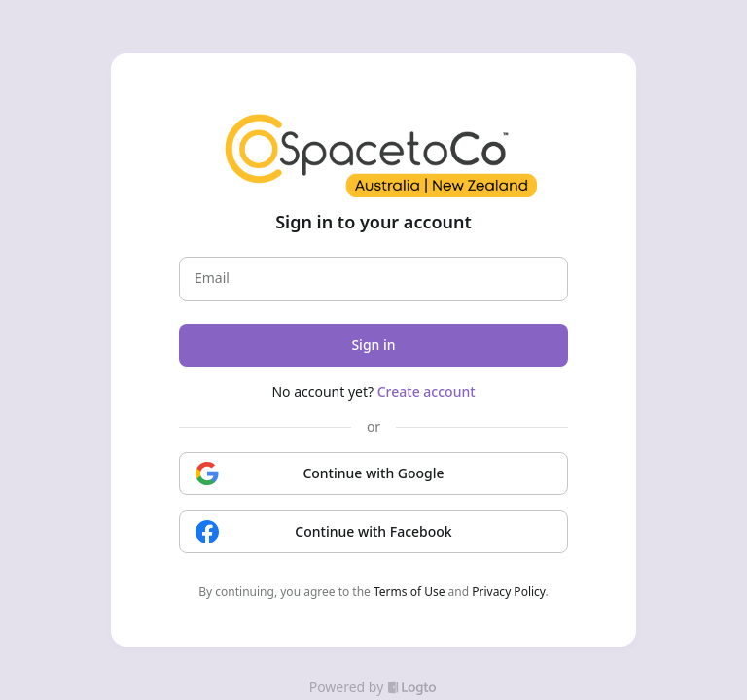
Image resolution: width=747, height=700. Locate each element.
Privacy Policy (508, 592)
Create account (427, 391)
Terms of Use (409, 592)
